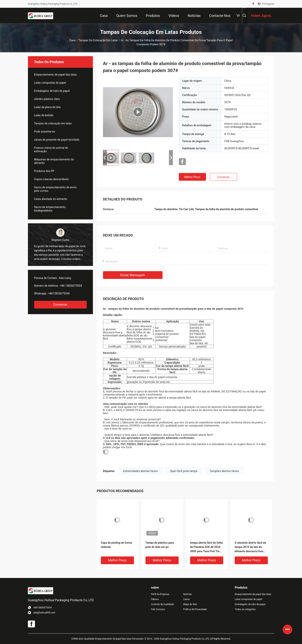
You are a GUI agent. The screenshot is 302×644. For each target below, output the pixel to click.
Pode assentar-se (45, 132)
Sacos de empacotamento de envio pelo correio (55, 189)
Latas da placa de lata (47, 107)
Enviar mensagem (133, 275)
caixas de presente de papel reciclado (57, 140)
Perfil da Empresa (160, 594)
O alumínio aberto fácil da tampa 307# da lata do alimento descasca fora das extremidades (250, 547)
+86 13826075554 (71, 286)
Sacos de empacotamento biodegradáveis (50, 209)
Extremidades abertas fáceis (141, 471)
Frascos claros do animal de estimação (51, 150)
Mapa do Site (190, 604)
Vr (238, 15)
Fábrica (155, 599)
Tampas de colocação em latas (98, 40)
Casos (186, 599)
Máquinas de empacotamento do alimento (54, 161)
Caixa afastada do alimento (51, 199)
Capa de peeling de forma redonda (116, 545)
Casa (73, 40)
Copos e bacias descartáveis (51, 179)
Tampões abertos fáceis (224, 471)
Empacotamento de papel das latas (55, 75)
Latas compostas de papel (50, 83)
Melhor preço (192, 177)
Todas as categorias (245, 609)
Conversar (60, 305)
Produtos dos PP (44, 171)
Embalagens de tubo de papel (52, 91)
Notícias (187, 594)
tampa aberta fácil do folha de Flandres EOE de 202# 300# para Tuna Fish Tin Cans (206, 547)
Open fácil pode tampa (184, 471)
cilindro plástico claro (47, 99)
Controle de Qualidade (163, 604)
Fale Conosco (158, 609)
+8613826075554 (59, 293)
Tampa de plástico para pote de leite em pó (160, 545)
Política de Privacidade (195, 609)
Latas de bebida (44, 115)
